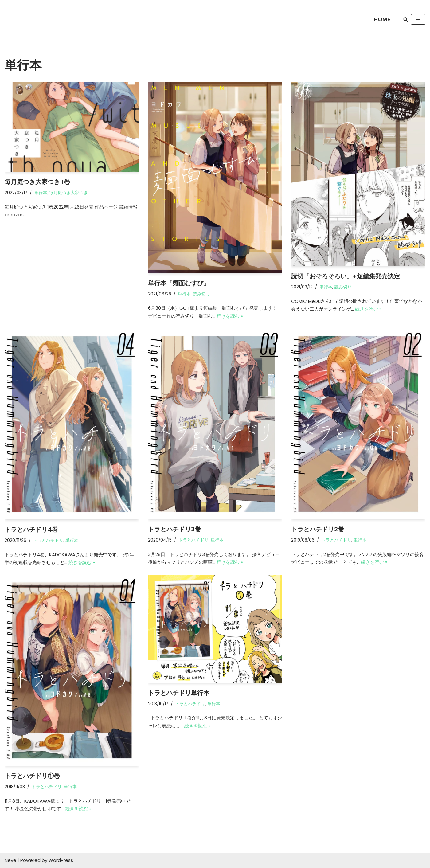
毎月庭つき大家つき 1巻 (37, 182)
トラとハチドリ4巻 (31, 530)
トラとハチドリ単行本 (179, 693)
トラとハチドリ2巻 (318, 530)
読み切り (201, 294)
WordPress (61, 860)
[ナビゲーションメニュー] (418, 19)
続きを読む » (230, 316)
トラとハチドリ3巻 (174, 530)
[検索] (406, 19)
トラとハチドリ (48, 540)
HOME (382, 19)
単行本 (41, 193)
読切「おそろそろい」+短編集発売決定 (346, 276)
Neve (10, 860)
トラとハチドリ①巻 (32, 776)
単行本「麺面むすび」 (179, 283)
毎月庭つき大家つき (68, 193)
